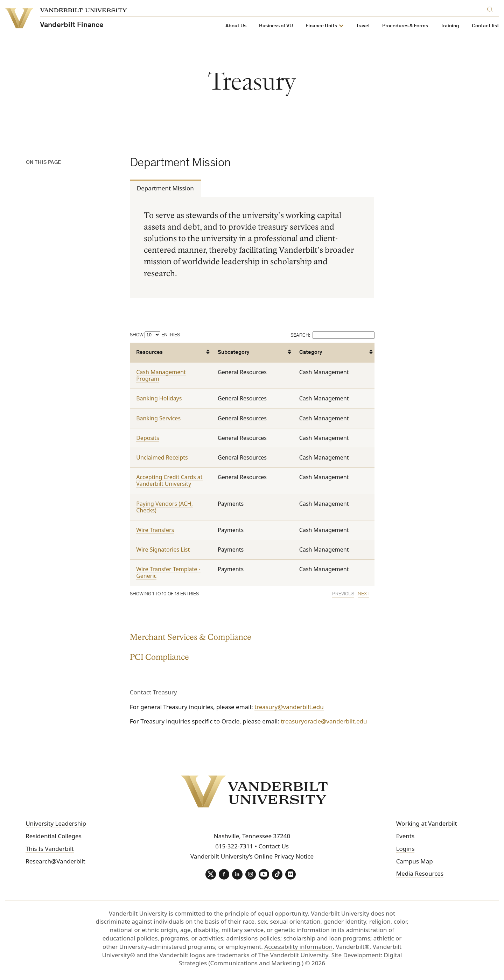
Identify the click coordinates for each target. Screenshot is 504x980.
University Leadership (56, 823)
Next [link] (363, 594)
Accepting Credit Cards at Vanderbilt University (169, 481)
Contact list (485, 26)
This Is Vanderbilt (50, 849)
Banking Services (158, 418)
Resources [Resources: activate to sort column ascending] (149, 353)
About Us (236, 26)
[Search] (491, 8)
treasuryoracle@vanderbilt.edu (324, 721)
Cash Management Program (161, 375)
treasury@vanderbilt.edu (289, 707)
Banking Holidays (159, 399)
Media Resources (420, 873)
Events (405, 836)
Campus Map (415, 861)
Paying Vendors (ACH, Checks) (164, 507)
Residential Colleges (54, 836)
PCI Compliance (159, 657)
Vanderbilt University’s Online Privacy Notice (252, 856)
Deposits (148, 438)
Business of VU (276, 26)
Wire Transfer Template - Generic (168, 573)
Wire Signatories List (163, 550)
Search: (332, 336)
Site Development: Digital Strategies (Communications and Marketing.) (290, 959)
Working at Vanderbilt (427, 823)
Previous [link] (343, 594)
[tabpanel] (252, 248)
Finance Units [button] (321, 26)
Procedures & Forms (405, 26)
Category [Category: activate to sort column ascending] (310, 353)
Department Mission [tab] (165, 188)
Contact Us (274, 846)
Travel (363, 26)
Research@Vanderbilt (55, 861)
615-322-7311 (234, 846)
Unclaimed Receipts (162, 457)
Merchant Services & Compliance (191, 637)
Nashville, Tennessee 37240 (252, 836)
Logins (405, 849)
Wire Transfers (155, 530)
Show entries (155, 335)
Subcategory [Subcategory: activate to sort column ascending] (233, 353)
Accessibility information (298, 947)
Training (450, 26)
